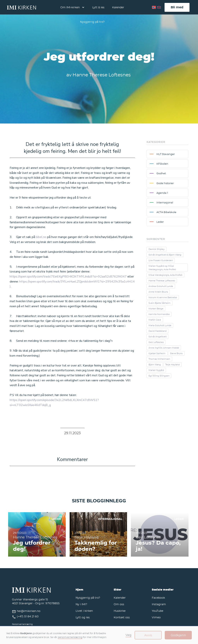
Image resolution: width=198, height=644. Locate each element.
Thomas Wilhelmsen (159, 359)
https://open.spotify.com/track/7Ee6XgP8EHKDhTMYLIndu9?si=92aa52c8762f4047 (68, 277)
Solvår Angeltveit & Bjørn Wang (165, 255)
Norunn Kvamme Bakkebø (163, 297)
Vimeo (156, 617)
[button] (72, 7)
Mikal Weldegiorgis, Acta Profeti (165, 275)
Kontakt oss (122, 617)
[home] (21, 7)
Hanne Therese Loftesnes (162, 281)
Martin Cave (155, 320)
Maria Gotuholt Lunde (160, 325)
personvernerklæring (70, 637)
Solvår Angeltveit (157, 337)
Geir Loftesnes (156, 342)
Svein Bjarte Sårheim (160, 303)
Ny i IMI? (81, 604)
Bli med (177, 7)
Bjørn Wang (155, 365)
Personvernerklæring (22, 624)
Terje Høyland (172, 365)
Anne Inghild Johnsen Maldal (164, 348)
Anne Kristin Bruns (158, 292)
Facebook (158, 598)
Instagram (159, 604)
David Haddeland (157, 331)
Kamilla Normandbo (159, 314)
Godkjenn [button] (178, 635)
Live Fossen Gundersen (161, 260)
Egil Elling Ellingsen (159, 376)
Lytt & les (98, 7)
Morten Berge (156, 309)
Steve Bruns (176, 353)
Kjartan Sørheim (157, 353)
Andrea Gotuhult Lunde (161, 286)
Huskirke (120, 611)
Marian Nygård (156, 370)
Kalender (118, 7)
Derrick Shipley (157, 249)
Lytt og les (83, 617)
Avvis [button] (148, 635)
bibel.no (41, 237)
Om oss (119, 604)
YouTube (157, 611)
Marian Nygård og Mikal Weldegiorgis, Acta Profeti (162, 268)
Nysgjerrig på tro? (92, 22)
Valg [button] (128, 635)
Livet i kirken (84, 611)
